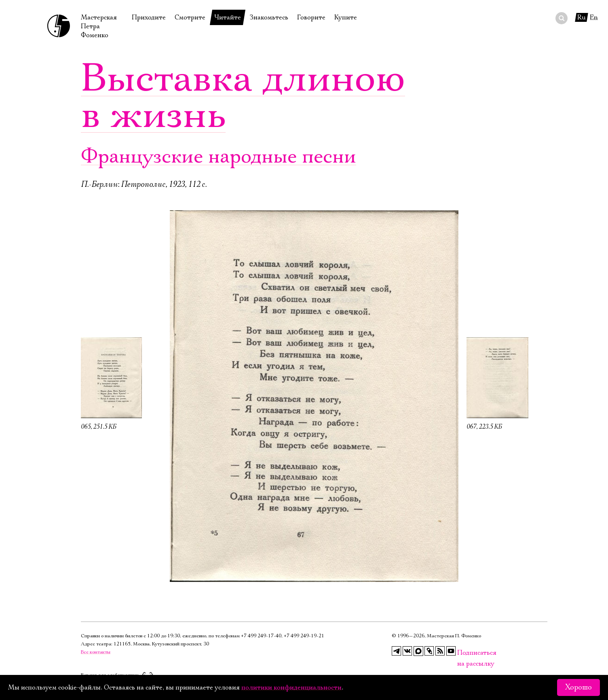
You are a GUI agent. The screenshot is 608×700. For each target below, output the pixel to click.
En (594, 17)
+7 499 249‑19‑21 (304, 636)
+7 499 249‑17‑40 (261, 636)
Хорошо (578, 687)
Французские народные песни (218, 157)
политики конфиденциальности (291, 687)
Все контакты (96, 652)
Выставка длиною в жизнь (243, 97)
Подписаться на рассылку (462, 653)
